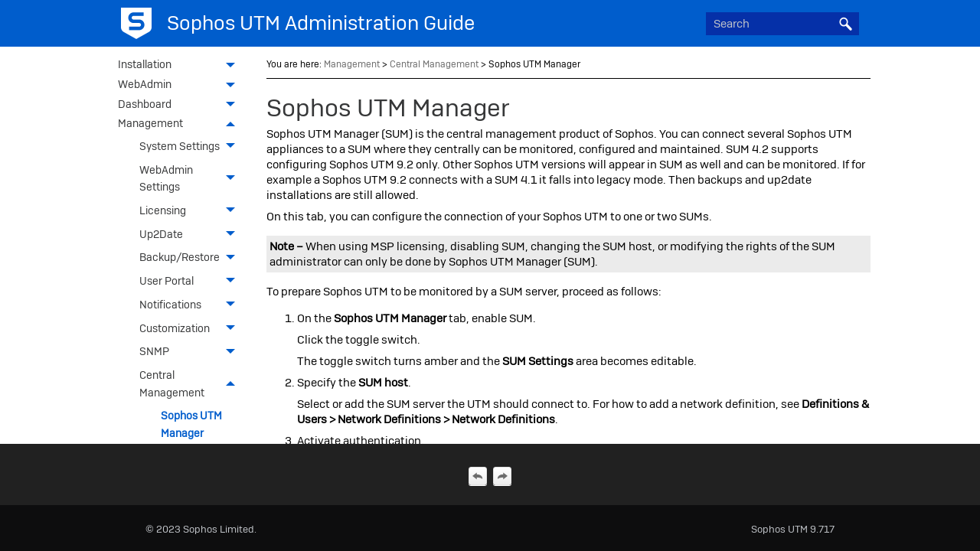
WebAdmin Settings (191, 178)
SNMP (191, 352)
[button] (845, 24)
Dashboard (181, 106)
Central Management (191, 384)
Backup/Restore (191, 258)
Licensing (191, 211)
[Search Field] (782, 24)
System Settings (191, 147)
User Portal (191, 281)
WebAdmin (181, 86)
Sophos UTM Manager (191, 424)
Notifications (191, 305)
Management (181, 125)
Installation (181, 66)
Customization (191, 328)
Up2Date (191, 234)
